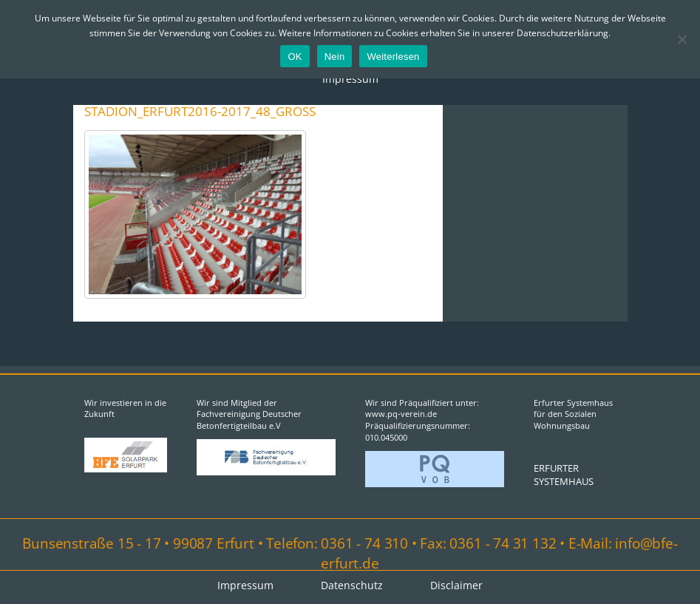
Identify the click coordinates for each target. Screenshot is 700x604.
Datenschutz (352, 585)
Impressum (350, 79)
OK (295, 57)
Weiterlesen (393, 57)
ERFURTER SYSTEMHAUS (564, 475)
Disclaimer (456, 585)
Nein (335, 57)
